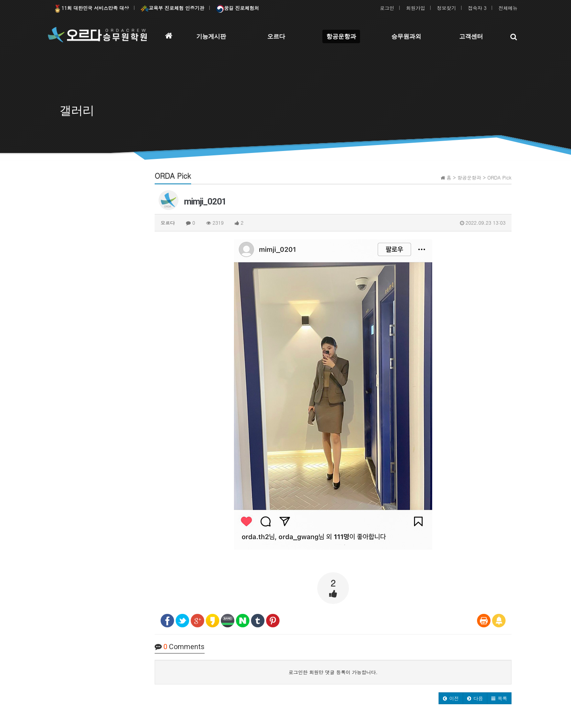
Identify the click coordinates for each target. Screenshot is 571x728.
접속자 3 (477, 8)
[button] (451, 698)
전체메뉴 (508, 8)
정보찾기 (446, 8)
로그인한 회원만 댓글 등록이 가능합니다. (333, 672)
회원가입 (416, 8)
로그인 (387, 8)
